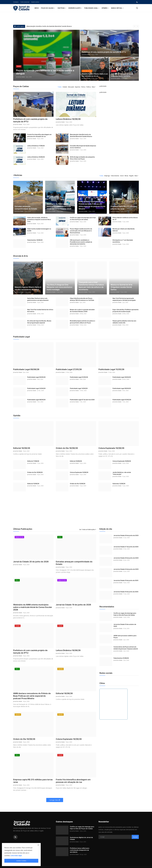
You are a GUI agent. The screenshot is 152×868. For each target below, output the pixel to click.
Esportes (78, 87)
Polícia (83, 87)
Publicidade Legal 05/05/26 (36, 377)
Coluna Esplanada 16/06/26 (122, 461)
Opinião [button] (105, 8)
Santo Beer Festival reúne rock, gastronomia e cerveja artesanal (38, 299)
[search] (137, 8)
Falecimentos (115, 176)
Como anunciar (25, 2)
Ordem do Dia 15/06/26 (78, 484)
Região (131, 176)
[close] (38, 845)
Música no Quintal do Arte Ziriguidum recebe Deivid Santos (121, 287)
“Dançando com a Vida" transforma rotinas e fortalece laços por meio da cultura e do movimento (91, 286)
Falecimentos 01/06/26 (121, 658)
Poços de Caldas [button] (48, 8)
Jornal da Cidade (21, 77)
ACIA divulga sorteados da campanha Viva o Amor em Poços (82, 158)
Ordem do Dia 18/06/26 (67, 448)
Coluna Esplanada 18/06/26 (111, 448)
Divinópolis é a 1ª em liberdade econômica (123, 241)
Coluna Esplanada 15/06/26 (79, 472)
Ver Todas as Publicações (88, 529)
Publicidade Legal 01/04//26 (122, 400)
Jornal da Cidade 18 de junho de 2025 (126, 592)
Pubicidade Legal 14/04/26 (79, 388)
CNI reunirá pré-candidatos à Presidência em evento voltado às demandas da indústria (81, 242)
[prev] (134, 26)
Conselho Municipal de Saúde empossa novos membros (122, 75)
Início (37, 8)
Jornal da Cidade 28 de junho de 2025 (126, 536)
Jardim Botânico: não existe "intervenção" (122, 473)
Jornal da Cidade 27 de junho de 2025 (126, 547)
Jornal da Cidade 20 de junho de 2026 (31, 562)
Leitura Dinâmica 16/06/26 (36, 157)
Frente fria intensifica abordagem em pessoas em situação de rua (39, 135)
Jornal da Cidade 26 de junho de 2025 (126, 558)
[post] (46, 55)
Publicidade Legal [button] (92, 8)
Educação (71, 87)
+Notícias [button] (62, 8)
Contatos (16, 2)
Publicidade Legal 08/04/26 (36, 400)
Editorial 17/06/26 (33, 461)
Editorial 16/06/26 (76, 461)
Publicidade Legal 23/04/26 (36, 388)
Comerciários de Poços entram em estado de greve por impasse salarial (126, 648)
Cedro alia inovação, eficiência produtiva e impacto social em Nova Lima (39, 220)
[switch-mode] (137, 2)
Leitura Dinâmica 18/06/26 (68, 119)
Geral (122, 176)
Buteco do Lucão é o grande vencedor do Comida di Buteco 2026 (82, 311)
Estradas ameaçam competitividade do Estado (26, 208)
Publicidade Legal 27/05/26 (69, 369)
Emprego (107, 176)
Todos (60, 87)
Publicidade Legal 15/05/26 (111, 369)
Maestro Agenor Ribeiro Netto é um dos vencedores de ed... (95, 75)
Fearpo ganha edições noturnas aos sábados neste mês (124, 322)
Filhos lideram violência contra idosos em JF (125, 219)
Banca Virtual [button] (117, 8)
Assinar (135, 837)
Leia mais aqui (16, 855)
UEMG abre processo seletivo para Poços (125, 637)
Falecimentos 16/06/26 (35, 240)
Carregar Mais (55, 800)
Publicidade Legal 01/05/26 (79, 377)
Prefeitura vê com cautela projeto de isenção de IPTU (104, 52)
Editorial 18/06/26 (22, 448)
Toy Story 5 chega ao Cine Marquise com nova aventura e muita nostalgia (59, 287)
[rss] (15, 837)
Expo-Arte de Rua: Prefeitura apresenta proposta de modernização (125, 311)
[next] (138, 26)
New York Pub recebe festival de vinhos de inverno (40, 311)
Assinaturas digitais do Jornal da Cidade (81, 838)
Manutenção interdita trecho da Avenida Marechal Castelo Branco (49, 26)
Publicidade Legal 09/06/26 (26, 369)
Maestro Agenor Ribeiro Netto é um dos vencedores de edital (28, 288)
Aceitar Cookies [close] (21, 861)
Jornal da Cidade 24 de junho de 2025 (126, 569)
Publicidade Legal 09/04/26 (122, 388)
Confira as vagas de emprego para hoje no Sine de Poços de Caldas (83, 219)
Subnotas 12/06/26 (119, 484)
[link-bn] (103, 88)
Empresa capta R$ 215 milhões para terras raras (123, 208)
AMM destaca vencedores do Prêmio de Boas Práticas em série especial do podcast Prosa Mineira (92, 205)
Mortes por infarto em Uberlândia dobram (124, 230)
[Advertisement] (76, 512)
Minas (126, 176)
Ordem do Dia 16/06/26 (35, 472)
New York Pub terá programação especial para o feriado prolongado (124, 299)
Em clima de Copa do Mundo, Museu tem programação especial (39, 322)
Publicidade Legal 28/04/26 (122, 377)
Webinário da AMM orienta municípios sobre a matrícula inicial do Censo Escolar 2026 (59, 206)
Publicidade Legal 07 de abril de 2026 (82, 400)
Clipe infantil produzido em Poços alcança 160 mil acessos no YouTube (82, 299)
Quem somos (35, 2)
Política (89, 87)
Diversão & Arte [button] (75, 8)
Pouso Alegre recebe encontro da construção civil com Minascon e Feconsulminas (81, 231)
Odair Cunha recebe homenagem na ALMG (39, 230)
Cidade (65, 87)
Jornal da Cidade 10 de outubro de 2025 (125, 625)
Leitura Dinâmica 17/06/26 (36, 146)
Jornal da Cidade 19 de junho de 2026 (73, 605)
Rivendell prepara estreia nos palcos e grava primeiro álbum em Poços (82, 322)
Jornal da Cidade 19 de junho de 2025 (126, 580)
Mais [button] (93, 87)
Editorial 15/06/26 (33, 484)
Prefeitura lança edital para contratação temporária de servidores (80, 850)
